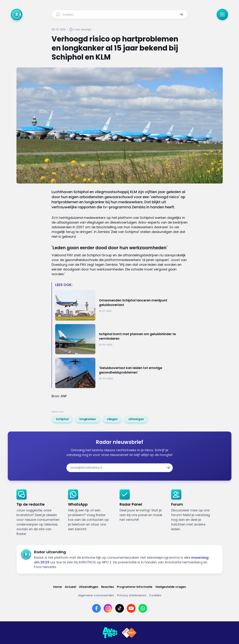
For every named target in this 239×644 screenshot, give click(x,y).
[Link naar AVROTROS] (110, 633)
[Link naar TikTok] (120, 608)
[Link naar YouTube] (131, 608)
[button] (181, 14)
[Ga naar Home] (17, 14)
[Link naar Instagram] (108, 608)
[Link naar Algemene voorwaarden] (96, 595)
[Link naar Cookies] (155, 595)
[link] (62, 419)
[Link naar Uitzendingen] (89, 587)
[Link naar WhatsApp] (143, 608)
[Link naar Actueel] (70, 587)
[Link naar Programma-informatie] (135, 587)
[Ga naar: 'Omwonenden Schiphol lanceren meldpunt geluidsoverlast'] (121, 305)
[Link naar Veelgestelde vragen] (171, 587)
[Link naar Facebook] (96, 608)
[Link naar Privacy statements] (132, 595)
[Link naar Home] (58, 587)
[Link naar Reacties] (108, 587)
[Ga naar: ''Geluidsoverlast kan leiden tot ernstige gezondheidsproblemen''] (121, 373)
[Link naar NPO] (129, 633)
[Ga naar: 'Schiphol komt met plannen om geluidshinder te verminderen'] (121, 339)
